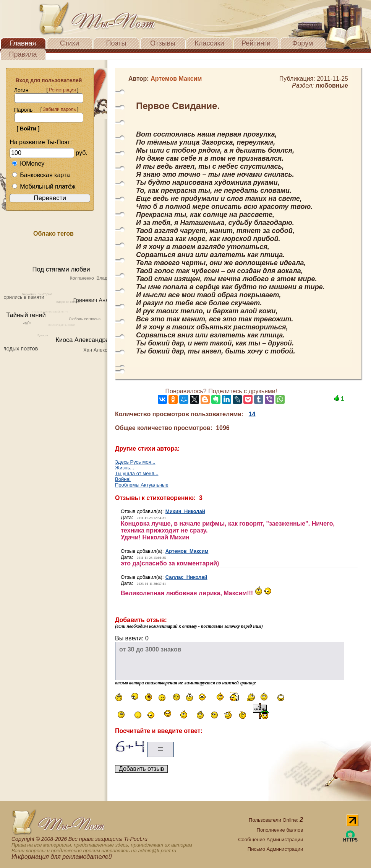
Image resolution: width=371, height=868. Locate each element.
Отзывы (163, 43)
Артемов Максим (187, 551)
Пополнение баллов (280, 830)
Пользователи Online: (276, 820)
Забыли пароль (59, 109)
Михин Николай (185, 511)
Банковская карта (41, 175)
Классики (210, 43)
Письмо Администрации (275, 849)
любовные (332, 85)
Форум (303, 43)
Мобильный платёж (44, 186)
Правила (23, 54)
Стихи (70, 43)
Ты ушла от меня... (137, 473)
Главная (23, 43)
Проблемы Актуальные (142, 485)
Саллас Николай (186, 577)
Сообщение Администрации (271, 840)
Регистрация (62, 90)
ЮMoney (28, 164)
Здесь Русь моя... (135, 462)
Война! (123, 479)
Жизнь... (125, 468)
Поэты (116, 43)
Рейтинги (256, 43)
